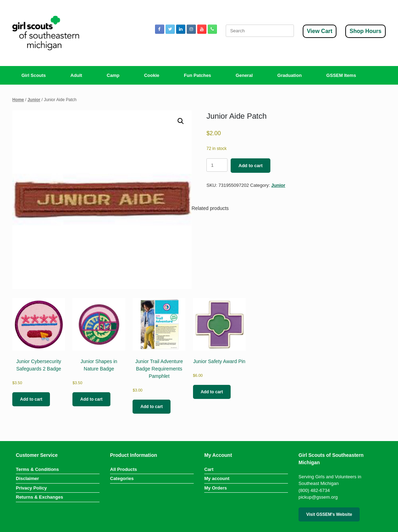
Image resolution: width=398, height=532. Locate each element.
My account (217, 478)
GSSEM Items (341, 75)
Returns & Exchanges (39, 497)
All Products (124, 469)
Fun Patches (197, 75)
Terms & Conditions (37, 469)
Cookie (152, 75)
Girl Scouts (34, 75)
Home (18, 100)
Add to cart (251, 166)
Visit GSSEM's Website (329, 514)
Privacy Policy (31, 488)
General (244, 75)
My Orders (216, 488)
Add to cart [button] (31, 399)
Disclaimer (27, 478)
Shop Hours (365, 31)
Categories (122, 478)
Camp (113, 75)
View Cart (320, 31)
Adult (76, 75)
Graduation (290, 75)
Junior (34, 100)
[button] (181, 121)
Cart (209, 469)
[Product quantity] (217, 165)
